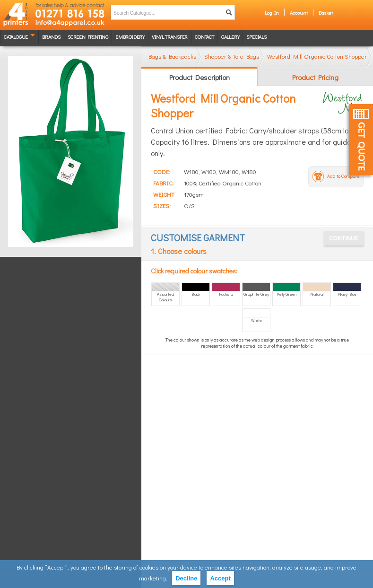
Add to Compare (343, 176)
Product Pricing (315, 77)
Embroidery (130, 37)
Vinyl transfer (170, 37)
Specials (256, 37)
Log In (272, 13)
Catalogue (16, 37)
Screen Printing (88, 37)
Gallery (230, 37)
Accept (220, 578)
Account (299, 13)
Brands (51, 37)
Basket (326, 13)
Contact (204, 37)
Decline (186, 578)
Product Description (200, 77)
